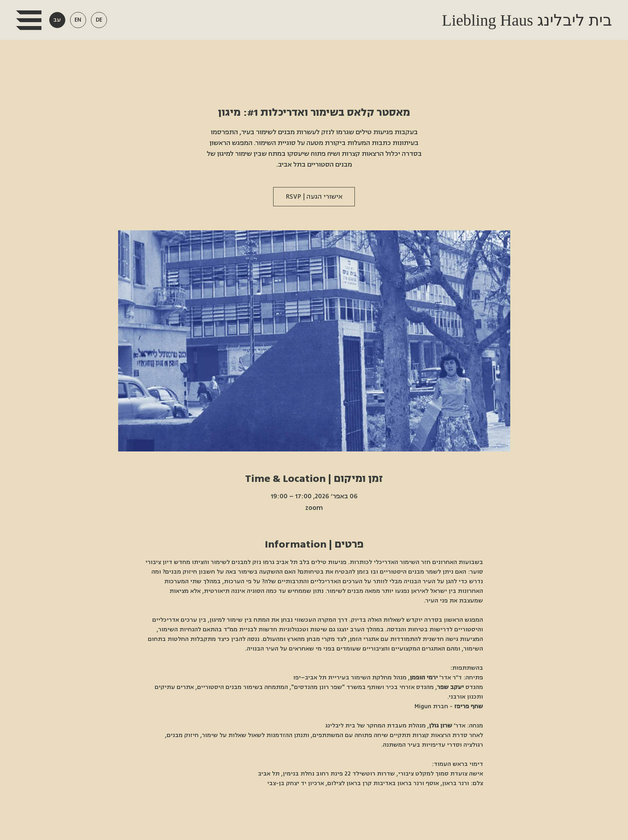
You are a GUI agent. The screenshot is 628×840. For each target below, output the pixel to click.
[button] (29, 20)
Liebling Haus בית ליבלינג (525, 20)
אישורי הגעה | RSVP (314, 197)
